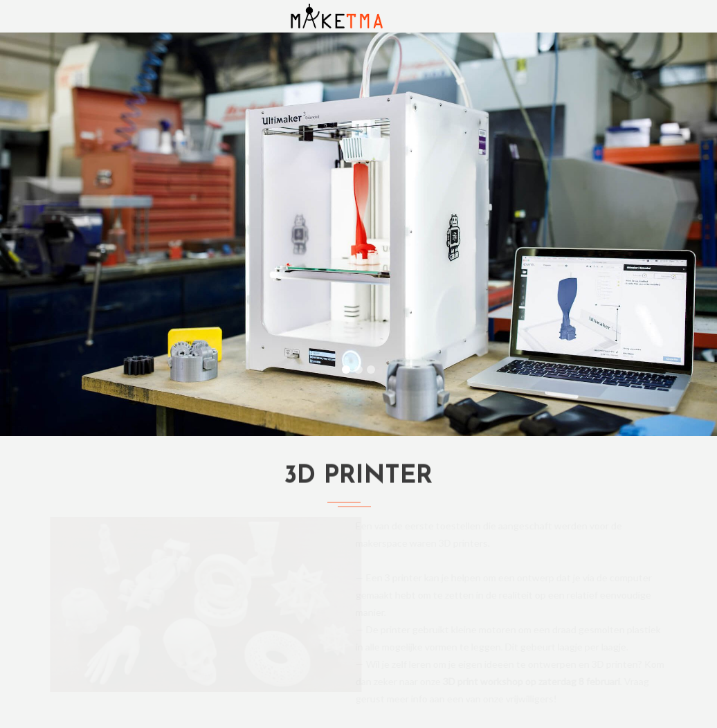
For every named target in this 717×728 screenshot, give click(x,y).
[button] (54, 234)
